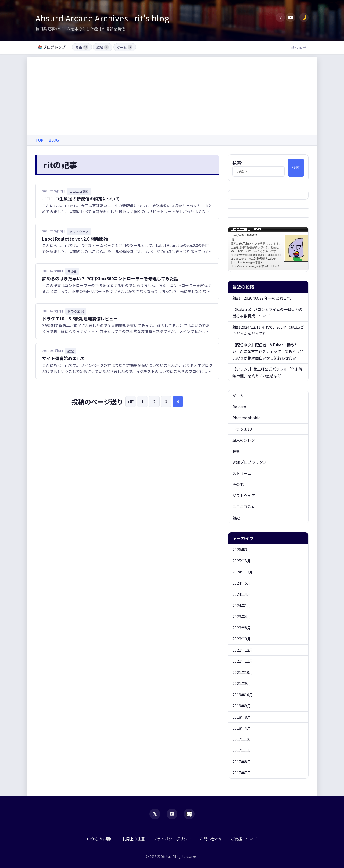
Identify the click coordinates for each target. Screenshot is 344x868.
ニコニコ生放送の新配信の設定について (81, 199)
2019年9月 (242, 706)
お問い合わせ (211, 839)
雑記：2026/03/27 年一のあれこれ (262, 298)
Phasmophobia (246, 418)
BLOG (54, 140)
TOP (39, 140)
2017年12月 (243, 739)
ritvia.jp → (299, 47)
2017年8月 (242, 762)
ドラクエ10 (242, 429)
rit (271, 248)
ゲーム (125, 47)
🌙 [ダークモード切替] (304, 17)
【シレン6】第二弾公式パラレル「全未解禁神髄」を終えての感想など (267, 372)
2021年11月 (243, 661)
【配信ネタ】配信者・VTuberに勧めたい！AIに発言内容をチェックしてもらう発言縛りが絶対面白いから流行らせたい (268, 351)
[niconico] (189, 814)
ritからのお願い (100, 839)
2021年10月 (243, 672)
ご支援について (244, 839)
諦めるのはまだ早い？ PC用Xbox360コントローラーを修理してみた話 (110, 278)
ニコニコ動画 (244, 507)
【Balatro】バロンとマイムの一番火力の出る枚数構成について (268, 313)
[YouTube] (291, 17)
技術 (82, 47)
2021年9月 (242, 683)
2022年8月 (242, 628)
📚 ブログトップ (52, 47)
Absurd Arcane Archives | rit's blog (103, 18)
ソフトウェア (244, 496)
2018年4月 (242, 728)
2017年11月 (243, 750)
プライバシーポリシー (172, 839)
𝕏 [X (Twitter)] (280, 17)
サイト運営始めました (64, 358)
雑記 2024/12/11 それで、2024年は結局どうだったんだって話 (268, 330)
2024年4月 (242, 594)
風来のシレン (244, 440)
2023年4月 (242, 616)
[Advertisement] (172, 94)
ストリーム (242, 473)
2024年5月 (242, 583)
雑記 (103, 47)
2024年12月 (243, 572)
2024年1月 (242, 605)
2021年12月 (243, 650)
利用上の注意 (134, 839)
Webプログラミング (250, 462)
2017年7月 (242, 773)
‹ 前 (131, 401)
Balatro (239, 407)
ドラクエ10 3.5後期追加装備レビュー (80, 318)
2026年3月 (242, 550)
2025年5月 (242, 561)
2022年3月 (242, 639)
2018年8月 (242, 717)
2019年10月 (243, 695)
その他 (238, 484)
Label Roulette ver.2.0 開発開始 (75, 239)
